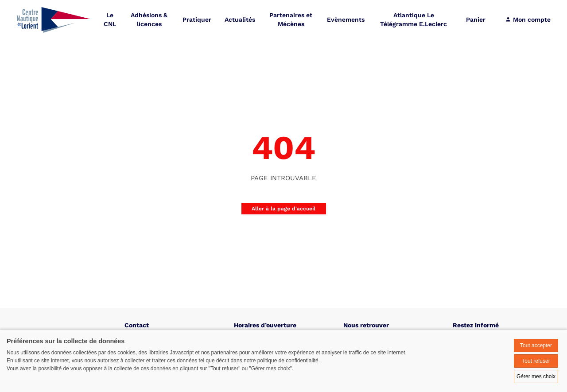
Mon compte (528, 20)
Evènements (346, 20)
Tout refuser (536, 361)
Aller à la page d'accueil (283, 209)
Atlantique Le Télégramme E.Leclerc (414, 20)
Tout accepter (536, 345)
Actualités (240, 20)
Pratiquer (197, 20)
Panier (476, 20)
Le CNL (110, 20)
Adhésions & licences (149, 20)
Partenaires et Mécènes (291, 20)
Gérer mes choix (536, 376)
